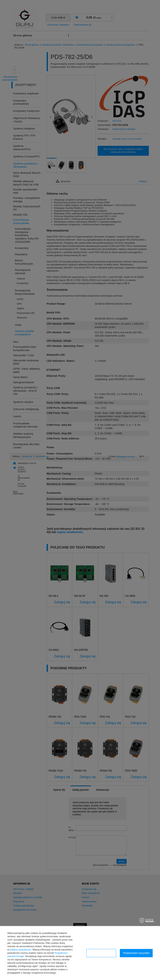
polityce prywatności (20, 950)
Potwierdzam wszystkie (136, 953)
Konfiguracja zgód (101, 953)
